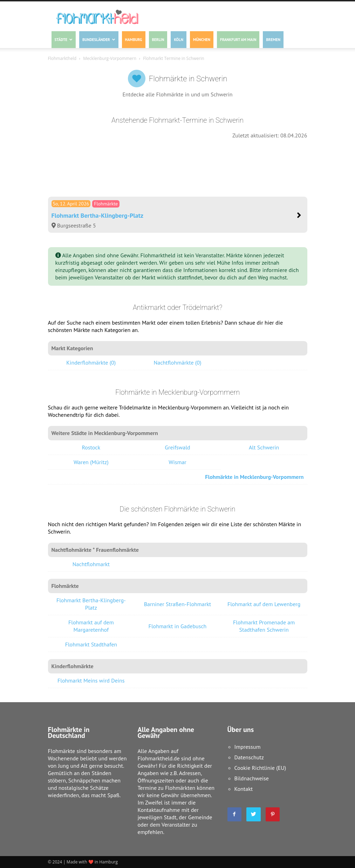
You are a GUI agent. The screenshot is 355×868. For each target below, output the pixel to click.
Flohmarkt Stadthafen (91, 644)
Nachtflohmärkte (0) (177, 362)
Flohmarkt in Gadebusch (178, 626)
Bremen (273, 40)
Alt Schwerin (264, 447)
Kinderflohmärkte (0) (91, 362)
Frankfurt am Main (238, 40)
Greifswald (177, 447)
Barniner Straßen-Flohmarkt (178, 604)
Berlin (158, 40)
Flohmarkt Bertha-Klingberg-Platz (91, 604)
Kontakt (244, 789)
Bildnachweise (252, 778)
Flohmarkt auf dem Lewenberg (264, 604)
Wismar (177, 462)
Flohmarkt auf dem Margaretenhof (91, 626)
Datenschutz (249, 757)
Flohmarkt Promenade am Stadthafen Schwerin (264, 626)
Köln (178, 40)
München (202, 40)
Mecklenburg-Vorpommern (110, 58)
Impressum (248, 747)
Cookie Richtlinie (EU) (260, 768)
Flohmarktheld (62, 58)
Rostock (91, 447)
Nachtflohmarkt (91, 564)
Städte (64, 40)
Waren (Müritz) (91, 462)
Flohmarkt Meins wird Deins (91, 680)
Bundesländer (99, 40)
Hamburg (134, 40)
